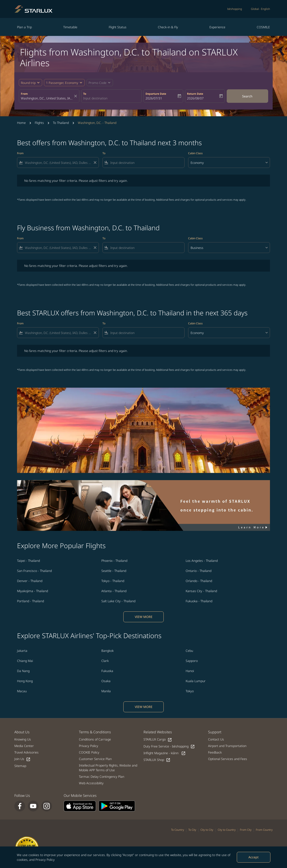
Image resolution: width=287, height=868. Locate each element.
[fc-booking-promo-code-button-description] (98, 83)
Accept (253, 857)
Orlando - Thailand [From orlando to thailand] (199, 581)
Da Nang (23, 671)
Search (247, 96)
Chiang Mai (25, 661)
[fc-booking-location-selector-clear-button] (76, 96)
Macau (22, 691)
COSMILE (263, 27)
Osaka (106, 681)
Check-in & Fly (168, 27)
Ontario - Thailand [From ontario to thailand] (199, 571)
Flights (39, 123)
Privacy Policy (45, 860)
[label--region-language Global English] (260, 9)
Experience (217, 27)
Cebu (189, 651)
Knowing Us (23, 739)
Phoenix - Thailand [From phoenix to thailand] (114, 561)
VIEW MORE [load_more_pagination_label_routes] (144, 617)
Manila (106, 691)
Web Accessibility (91, 783)
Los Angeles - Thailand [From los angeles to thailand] (202, 561)
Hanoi (190, 671)
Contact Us (216, 739)
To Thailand (61, 123)
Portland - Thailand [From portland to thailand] (30, 601)
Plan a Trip (24, 27)
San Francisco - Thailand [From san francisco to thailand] (34, 571)
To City (192, 830)
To (85, 94)
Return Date (195, 94)
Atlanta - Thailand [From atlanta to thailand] (114, 591)
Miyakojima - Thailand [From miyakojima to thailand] (33, 591)
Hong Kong (25, 681)
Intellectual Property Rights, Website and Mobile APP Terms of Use (108, 768)
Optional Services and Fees (228, 759)
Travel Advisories (26, 752)
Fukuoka (107, 671)
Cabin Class (195, 153)
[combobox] (47, 98)
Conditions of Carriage (95, 739)
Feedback (215, 752)
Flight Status (118, 27)
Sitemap (20, 766)
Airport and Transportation (227, 746)
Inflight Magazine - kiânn (165, 753)
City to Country (227, 830)
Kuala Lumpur (196, 681)
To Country (178, 830)
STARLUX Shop (157, 760)
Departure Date (156, 94)
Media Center (24, 746)
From (24, 94)
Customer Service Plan (95, 759)
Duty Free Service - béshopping (169, 746)
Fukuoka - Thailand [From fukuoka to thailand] (199, 601)
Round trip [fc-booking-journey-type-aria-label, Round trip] (28, 83)
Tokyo (190, 691)
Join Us (22, 759)
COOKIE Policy (89, 752)
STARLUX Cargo (158, 739)
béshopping (235, 9)
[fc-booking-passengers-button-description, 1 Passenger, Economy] (62, 83)
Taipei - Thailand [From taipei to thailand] (28, 561)
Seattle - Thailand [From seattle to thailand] (114, 571)
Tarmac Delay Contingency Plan (102, 777)
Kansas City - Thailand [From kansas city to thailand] (201, 591)
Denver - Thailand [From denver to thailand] (30, 581)
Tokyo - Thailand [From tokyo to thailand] (113, 581)
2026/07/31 (154, 98)
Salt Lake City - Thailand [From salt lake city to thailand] (118, 601)
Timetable (70, 27)
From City (246, 830)
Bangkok (108, 651)
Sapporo (192, 661)
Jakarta (22, 651)
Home (21, 123)
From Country (264, 830)
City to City (207, 830)
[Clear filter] (95, 163)
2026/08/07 (195, 98)
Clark (105, 661)
